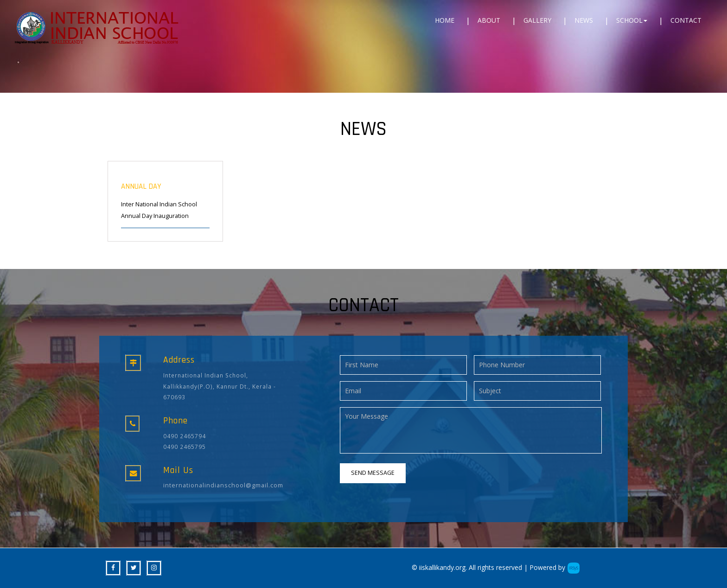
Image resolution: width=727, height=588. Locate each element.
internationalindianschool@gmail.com (223, 485)
